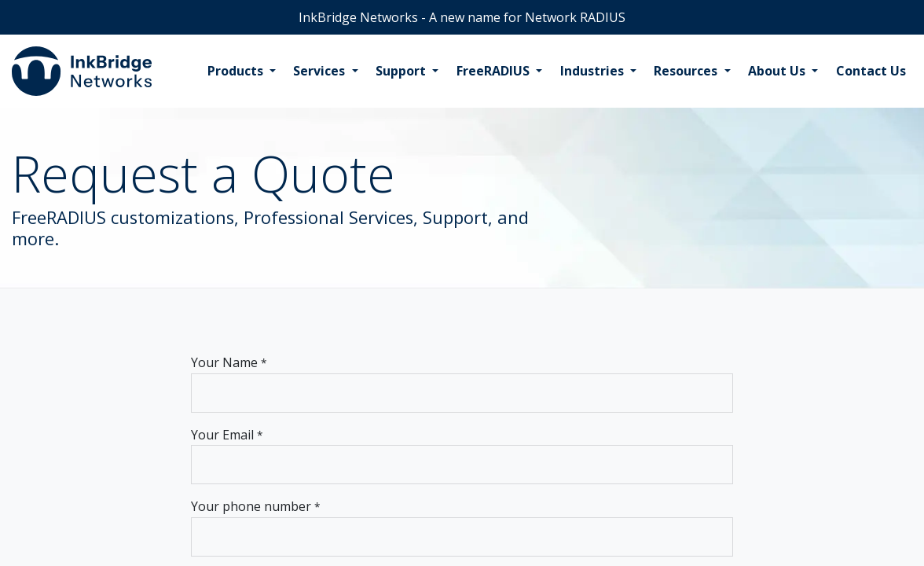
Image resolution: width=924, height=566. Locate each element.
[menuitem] (242, 72)
